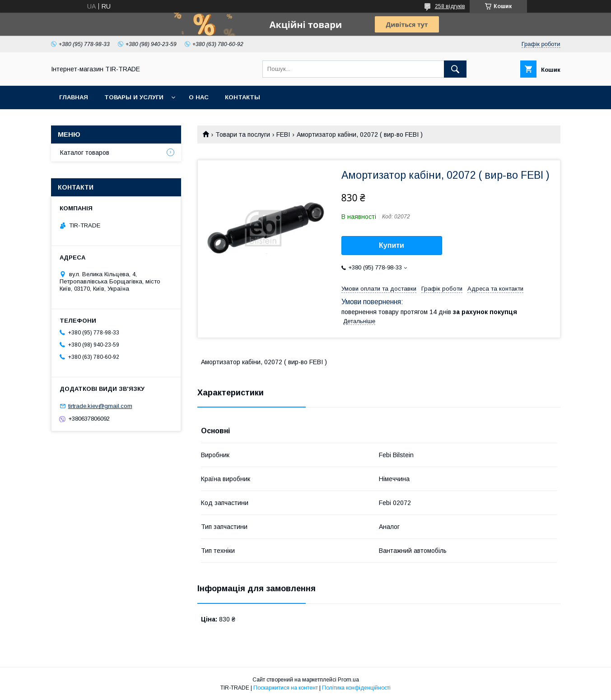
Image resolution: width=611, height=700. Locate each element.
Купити (392, 245)
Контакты (243, 97)
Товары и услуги (134, 97)
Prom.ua (348, 680)
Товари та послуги (243, 134)
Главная (74, 97)
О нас (199, 97)
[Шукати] (455, 69)
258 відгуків (450, 6)
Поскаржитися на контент (286, 688)
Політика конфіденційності (356, 688)
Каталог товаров (85, 153)
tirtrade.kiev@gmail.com (100, 406)
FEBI (283, 134)
